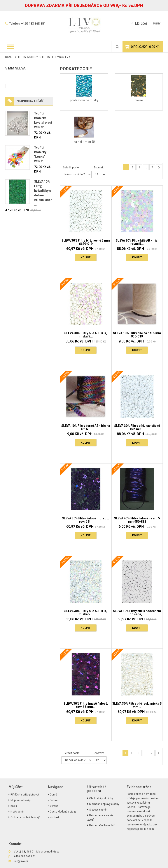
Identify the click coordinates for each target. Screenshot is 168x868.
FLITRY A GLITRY (28, 57)
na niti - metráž (84, 142)
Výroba (54, 806)
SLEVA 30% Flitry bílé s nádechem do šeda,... (137, 613)
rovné (139, 100)
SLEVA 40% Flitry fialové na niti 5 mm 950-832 (137, 520)
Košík (14, 806)
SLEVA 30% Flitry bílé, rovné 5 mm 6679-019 (86, 242)
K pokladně (17, 812)
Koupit (86, 258)
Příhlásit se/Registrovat (25, 795)
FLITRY (46, 57)
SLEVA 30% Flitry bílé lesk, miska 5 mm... (137, 705)
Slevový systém (99, 810)
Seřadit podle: (71, 168)
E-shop (54, 800)
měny (157, 24)
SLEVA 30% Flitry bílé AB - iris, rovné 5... (137, 242)
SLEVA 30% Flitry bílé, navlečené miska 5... (137, 427)
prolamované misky (84, 100)
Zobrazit (99, 168)
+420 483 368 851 (33, 24)
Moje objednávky (21, 800)
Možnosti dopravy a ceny (104, 804)
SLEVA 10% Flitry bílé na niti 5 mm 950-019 (137, 335)
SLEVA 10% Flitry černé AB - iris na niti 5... (86, 427)
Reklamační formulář (102, 825)
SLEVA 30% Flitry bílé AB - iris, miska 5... (86, 335)
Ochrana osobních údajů (25, 817)
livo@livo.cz (21, 861)
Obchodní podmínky (101, 798)
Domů (9, 57)
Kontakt (54, 817)
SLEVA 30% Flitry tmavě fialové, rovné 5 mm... (86, 705)
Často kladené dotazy (63, 812)
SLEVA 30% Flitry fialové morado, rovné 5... (86, 520)
